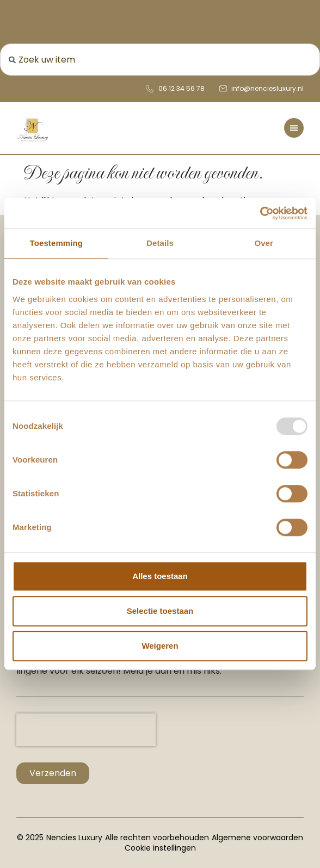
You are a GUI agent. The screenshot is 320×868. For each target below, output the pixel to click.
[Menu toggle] (294, 128)
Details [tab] (160, 243)
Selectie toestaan (160, 611)
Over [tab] (264, 243)
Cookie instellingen (160, 848)
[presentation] (86, 730)
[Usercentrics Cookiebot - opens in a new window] (260, 213)
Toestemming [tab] (57, 243)
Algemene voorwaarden (257, 838)
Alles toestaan (160, 576)
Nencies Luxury (74, 838)
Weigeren (160, 646)
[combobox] (160, 60)
